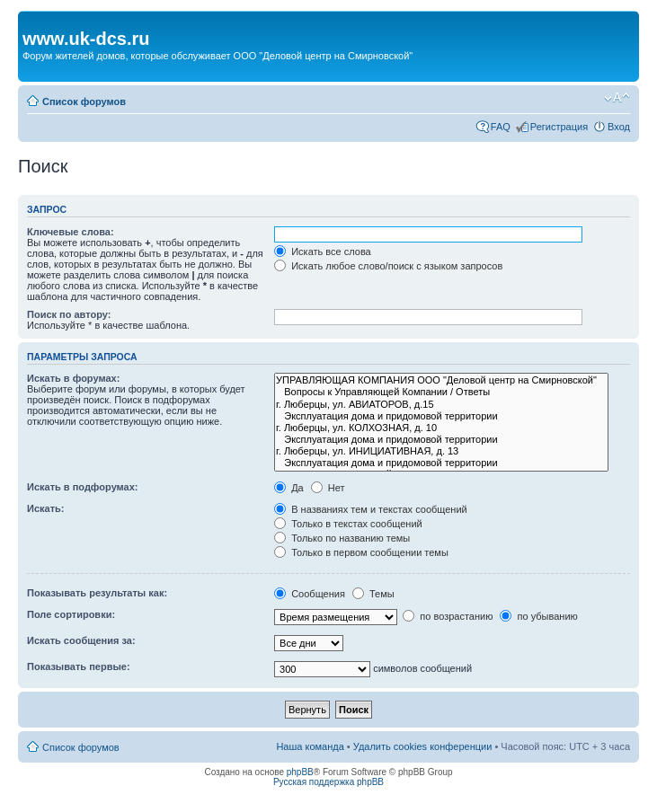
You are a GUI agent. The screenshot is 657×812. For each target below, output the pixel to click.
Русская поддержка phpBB (328, 782)
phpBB (300, 772)
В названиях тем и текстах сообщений (371, 509)
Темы (373, 594)
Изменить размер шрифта (617, 98)
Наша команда (310, 746)
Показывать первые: (79, 666)
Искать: (45, 508)
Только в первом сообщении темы (361, 552)
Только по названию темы (342, 538)
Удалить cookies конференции (423, 746)
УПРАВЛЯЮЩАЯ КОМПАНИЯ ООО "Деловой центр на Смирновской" (441, 380)
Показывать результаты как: (97, 593)
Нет (328, 488)
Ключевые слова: (71, 232)
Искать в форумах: (73, 378)
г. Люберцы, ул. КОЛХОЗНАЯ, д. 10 (441, 428)
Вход (619, 127)
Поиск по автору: (69, 314)
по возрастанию (448, 616)
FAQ (501, 127)
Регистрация (559, 127)
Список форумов (84, 101)
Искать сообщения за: (81, 640)
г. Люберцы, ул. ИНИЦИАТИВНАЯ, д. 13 (441, 451)
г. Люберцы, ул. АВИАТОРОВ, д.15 (441, 405)
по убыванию (538, 616)
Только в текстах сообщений (348, 524)
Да (289, 488)
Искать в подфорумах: (83, 487)
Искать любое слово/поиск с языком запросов (388, 266)
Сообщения (310, 594)
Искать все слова (323, 252)
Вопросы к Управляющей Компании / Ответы (441, 392)
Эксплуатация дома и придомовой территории (441, 416)
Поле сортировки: (71, 614)
